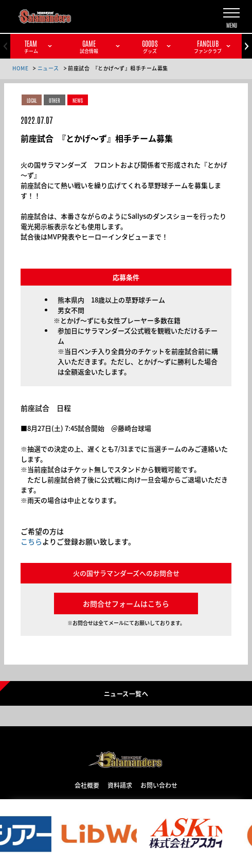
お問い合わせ (159, 785)
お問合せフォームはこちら (126, 603)
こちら (31, 541)
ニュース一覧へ (126, 693)
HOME (20, 68)
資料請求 (120, 785)
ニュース (48, 68)
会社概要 (87, 785)
